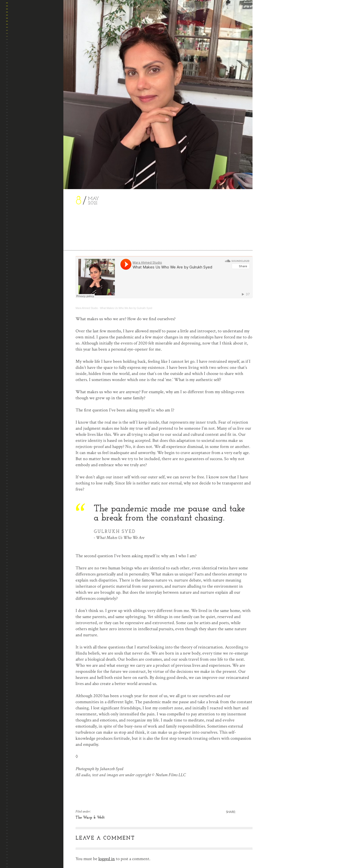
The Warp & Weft (90, 818)
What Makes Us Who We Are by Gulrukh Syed (126, 308)
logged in (107, 859)
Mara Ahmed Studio (87, 308)
